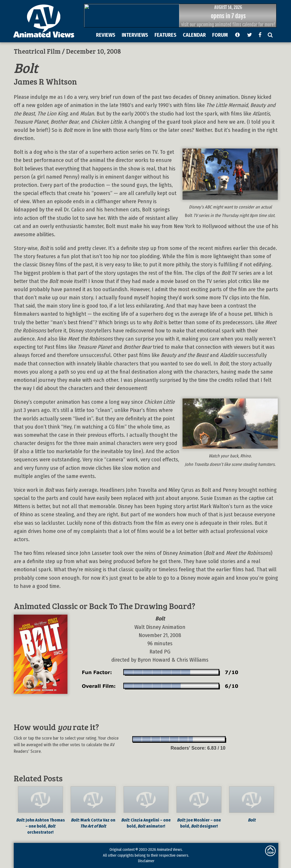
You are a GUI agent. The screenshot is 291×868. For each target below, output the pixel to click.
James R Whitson (45, 81)
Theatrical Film (37, 51)
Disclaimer (146, 861)
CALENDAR (194, 35)
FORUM (220, 35)
